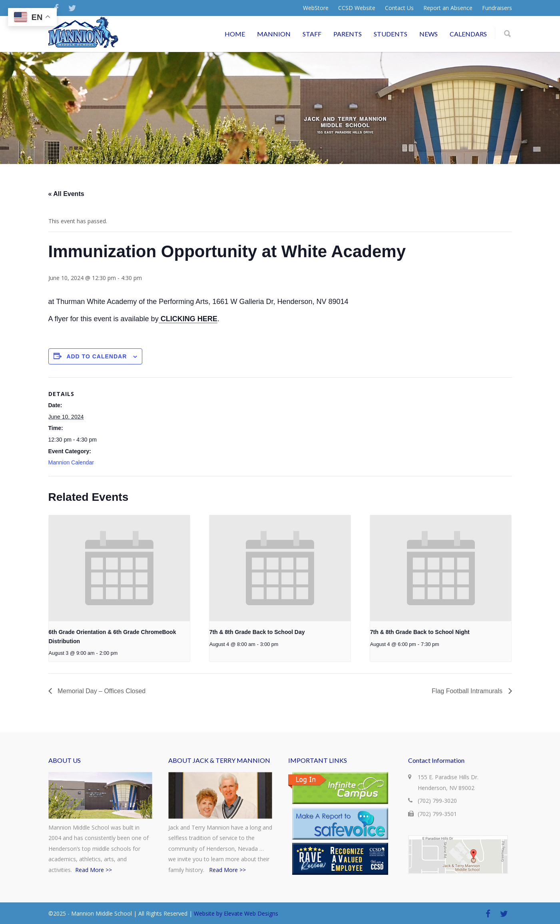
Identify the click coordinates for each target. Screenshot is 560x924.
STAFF (312, 34)
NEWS (428, 34)
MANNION (274, 34)
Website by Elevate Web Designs (236, 913)
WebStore (316, 8)
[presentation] (120, 568)
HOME (235, 34)
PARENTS (348, 34)
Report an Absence (448, 8)
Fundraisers (497, 8)
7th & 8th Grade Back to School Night (420, 632)
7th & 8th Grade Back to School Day (257, 632)
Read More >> (94, 870)
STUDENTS (391, 34)
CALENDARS (468, 34)
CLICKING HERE (188, 319)
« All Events (66, 194)
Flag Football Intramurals (468, 691)
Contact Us (399, 8)
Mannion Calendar (71, 462)
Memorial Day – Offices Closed (101, 691)
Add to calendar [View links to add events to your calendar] (97, 356)
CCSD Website (357, 8)
